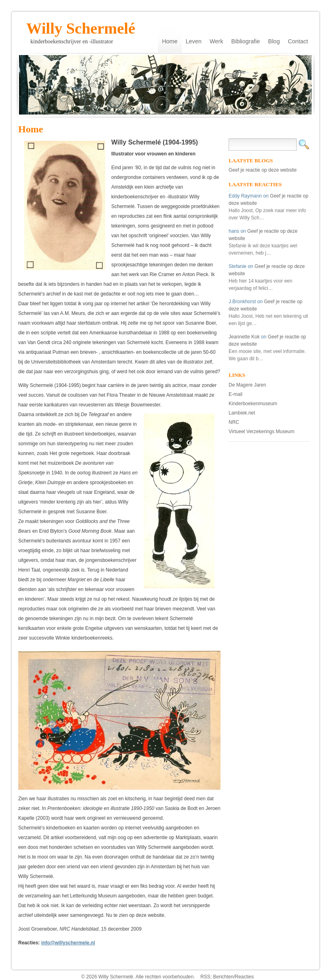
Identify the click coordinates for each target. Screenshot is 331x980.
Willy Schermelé (81, 26)
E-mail (236, 394)
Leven (194, 41)
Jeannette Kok (244, 337)
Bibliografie (245, 41)
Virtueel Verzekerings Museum (262, 432)
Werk (216, 41)
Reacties (245, 977)
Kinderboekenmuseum (253, 404)
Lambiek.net (242, 413)
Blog (274, 41)
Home (170, 41)
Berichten (223, 977)
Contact (298, 41)
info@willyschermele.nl (68, 943)
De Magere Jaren (247, 385)
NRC (234, 422)
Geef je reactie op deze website (263, 170)
